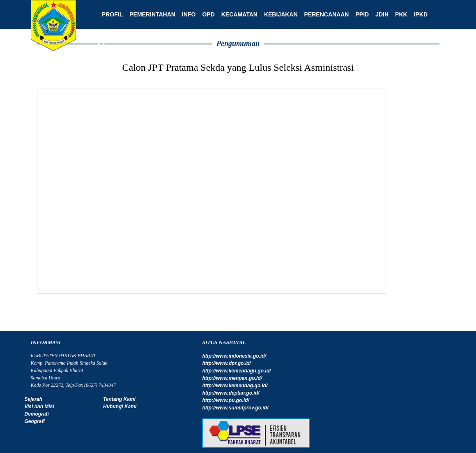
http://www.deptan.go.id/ (229, 393)
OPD (206, 14)
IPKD (418, 14)
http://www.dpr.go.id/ (225, 363)
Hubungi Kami (119, 407)
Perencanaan (324, 14)
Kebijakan (278, 14)
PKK (398, 14)
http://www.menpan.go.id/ (231, 378)
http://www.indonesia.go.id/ (233, 356)
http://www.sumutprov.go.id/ (234, 408)
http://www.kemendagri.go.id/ (235, 371)
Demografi (37, 414)
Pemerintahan (150, 14)
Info (186, 14)
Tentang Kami (118, 399)
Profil (109, 14)
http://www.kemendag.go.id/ (233, 386)
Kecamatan (237, 14)
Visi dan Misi (39, 407)
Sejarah (33, 399)
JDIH (379, 14)
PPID (360, 14)
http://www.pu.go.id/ (224, 400)
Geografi (35, 421)
